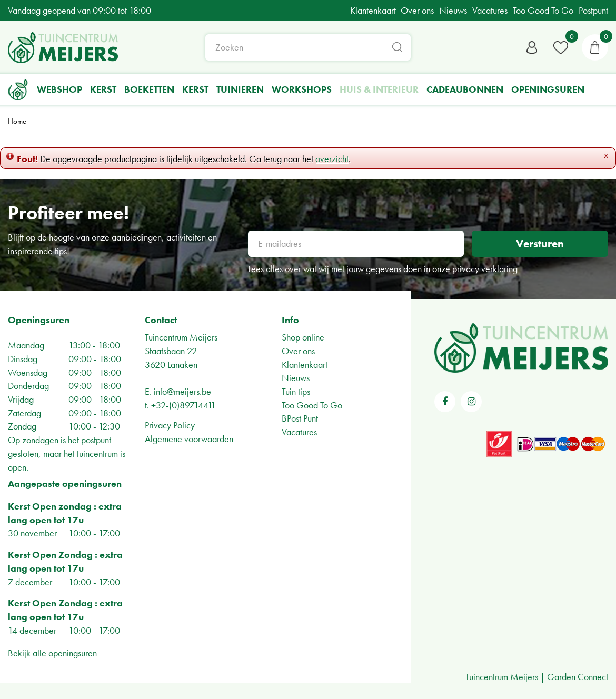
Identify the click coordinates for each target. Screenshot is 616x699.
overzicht (332, 159)
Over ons (298, 351)
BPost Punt (300, 418)
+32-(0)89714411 (183, 405)
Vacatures (299, 432)
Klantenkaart (305, 365)
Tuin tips (296, 391)
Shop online (303, 337)
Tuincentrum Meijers (181, 337)
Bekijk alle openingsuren (52, 653)
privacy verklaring (485, 269)
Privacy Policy (170, 425)
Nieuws (296, 378)
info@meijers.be (182, 391)
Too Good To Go (312, 405)
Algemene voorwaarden (189, 439)
